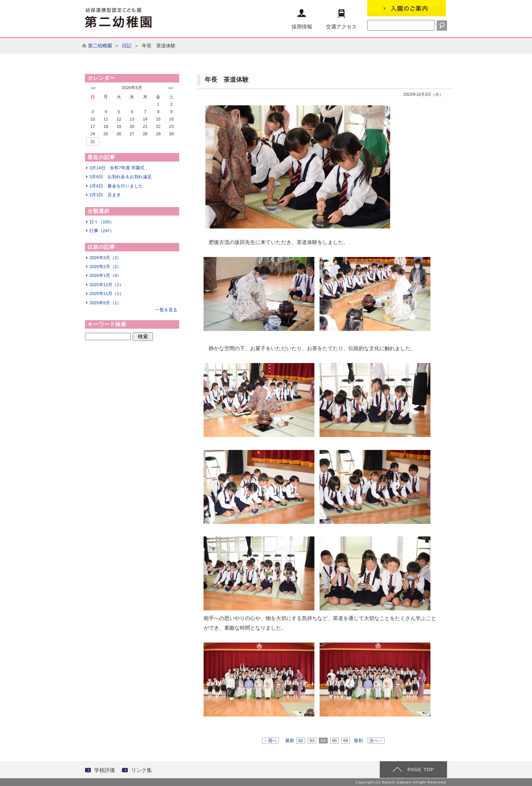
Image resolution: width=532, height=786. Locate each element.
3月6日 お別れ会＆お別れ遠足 (121, 177)
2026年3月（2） (105, 258)
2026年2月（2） (105, 267)
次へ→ (376, 741)
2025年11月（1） (107, 294)
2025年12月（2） (107, 285)
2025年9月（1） (105, 303)
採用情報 (302, 19)
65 (335, 741)
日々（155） (102, 222)
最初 (358, 741)
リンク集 (141, 770)
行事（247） (102, 231)
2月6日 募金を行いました (116, 186)
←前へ (270, 741)
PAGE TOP (421, 770)
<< (93, 88)
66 (346, 741)
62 (301, 741)
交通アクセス (341, 19)
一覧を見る (166, 310)
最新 (290, 741)
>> (170, 88)
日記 (127, 46)
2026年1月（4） (105, 275)
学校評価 (105, 770)
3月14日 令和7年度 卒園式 (117, 168)
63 (312, 741)
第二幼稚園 (100, 46)
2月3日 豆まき (105, 195)
